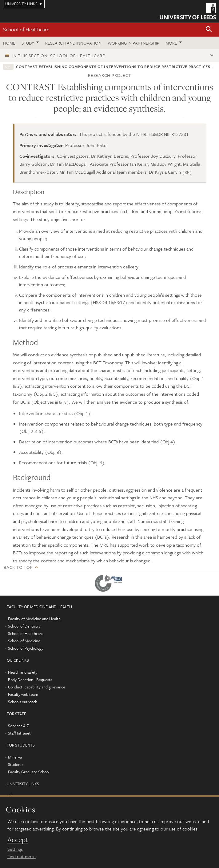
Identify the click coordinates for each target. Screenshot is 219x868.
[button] (209, 30)
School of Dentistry (24, 626)
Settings (15, 849)
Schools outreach (23, 702)
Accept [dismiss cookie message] (18, 840)
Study (28, 43)
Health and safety (23, 672)
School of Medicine (24, 641)
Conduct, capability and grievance (37, 687)
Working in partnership (133, 43)
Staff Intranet (19, 733)
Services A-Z (18, 726)
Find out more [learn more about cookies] (22, 856)
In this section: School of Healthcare (59, 55)
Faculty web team (23, 694)
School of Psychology (26, 648)
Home (9, 43)
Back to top (18, 567)
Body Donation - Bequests (30, 680)
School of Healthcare (26, 29)
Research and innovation (73, 43)
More (171, 43)
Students (16, 764)
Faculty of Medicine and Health (34, 619)
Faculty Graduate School (29, 772)
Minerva (15, 757)
